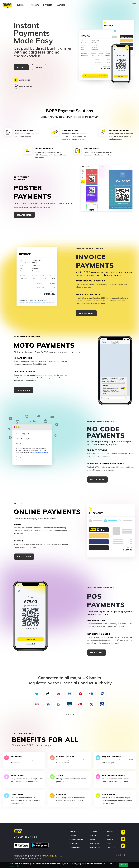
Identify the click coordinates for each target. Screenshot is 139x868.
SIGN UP (39, 67)
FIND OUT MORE (86, 313)
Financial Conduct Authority (50, 857)
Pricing (92, 840)
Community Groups (76, 840)
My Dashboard (95, 848)
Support (110, 831)
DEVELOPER (48, 5)
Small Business (75, 848)
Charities (73, 835)
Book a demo (23, 390)
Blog (108, 835)
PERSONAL (35, 5)
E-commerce (74, 844)
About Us (110, 840)
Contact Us (111, 848)
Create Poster (24, 215)
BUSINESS (21, 5)
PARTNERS (61, 5)
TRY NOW (21, 67)
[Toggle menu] (134, 6)
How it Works (95, 844)
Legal (109, 844)
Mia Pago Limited (19, 855)
